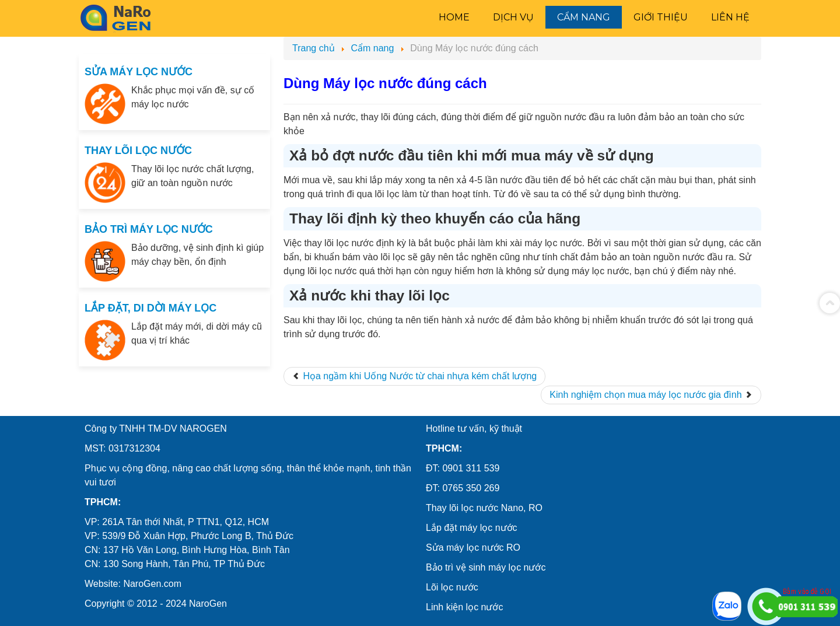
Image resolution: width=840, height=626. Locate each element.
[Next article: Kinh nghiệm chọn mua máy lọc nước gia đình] (651, 395)
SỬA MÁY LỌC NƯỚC (139, 72)
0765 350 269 (471, 488)
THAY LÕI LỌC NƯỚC (138, 151)
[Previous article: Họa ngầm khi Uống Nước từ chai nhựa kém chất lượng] (414, 376)
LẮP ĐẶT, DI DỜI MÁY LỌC (150, 308)
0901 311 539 (471, 468)
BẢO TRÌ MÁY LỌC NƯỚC (149, 229)
